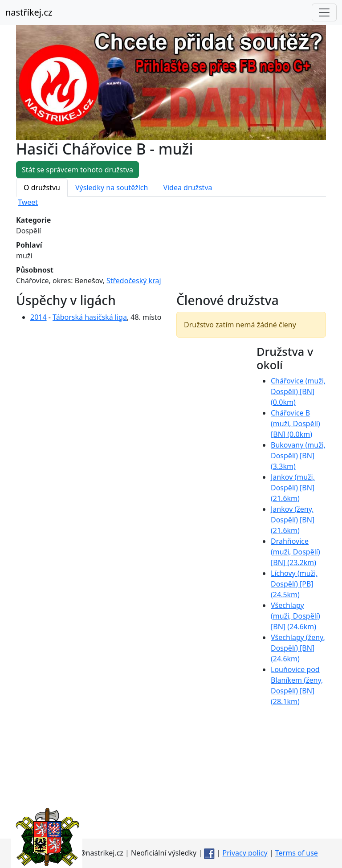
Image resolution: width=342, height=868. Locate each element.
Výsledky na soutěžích (112, 187)
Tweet (28, 202)
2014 (39, 317)
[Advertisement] (171, 776)
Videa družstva (187, 187)
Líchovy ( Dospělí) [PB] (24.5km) (294, 584)
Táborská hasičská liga (90, 317)
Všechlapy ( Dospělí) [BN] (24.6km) (295, 616)
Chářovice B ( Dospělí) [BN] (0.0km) (295, 424)
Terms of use (297, 853)
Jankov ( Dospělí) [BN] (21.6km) (293, 488)
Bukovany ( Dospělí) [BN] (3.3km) (298, 456)
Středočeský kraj (134, 281)
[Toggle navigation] (324, 12)
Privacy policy (245, 853)
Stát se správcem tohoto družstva (77, 170)
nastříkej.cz (29, 12)
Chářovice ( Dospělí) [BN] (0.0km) (298, 391)
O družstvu (42, 187)
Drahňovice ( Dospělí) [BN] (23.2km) (295, 552)
